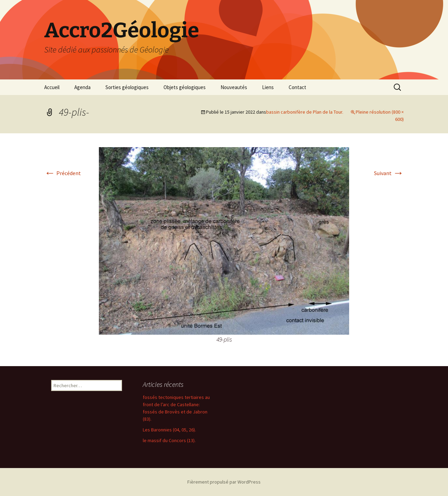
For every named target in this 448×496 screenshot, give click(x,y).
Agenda (82, 87)
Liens (268, 87)
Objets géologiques (185, 87)
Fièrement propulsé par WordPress (224, 482)
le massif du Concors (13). (169, 440)
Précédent (63, 173)
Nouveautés (234, 87)
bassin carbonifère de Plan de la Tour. (305, 112)
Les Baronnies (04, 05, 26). (169, 430)
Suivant (389, 173)
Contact (297, 87)
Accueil (52, 87)
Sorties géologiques (127, 87)
